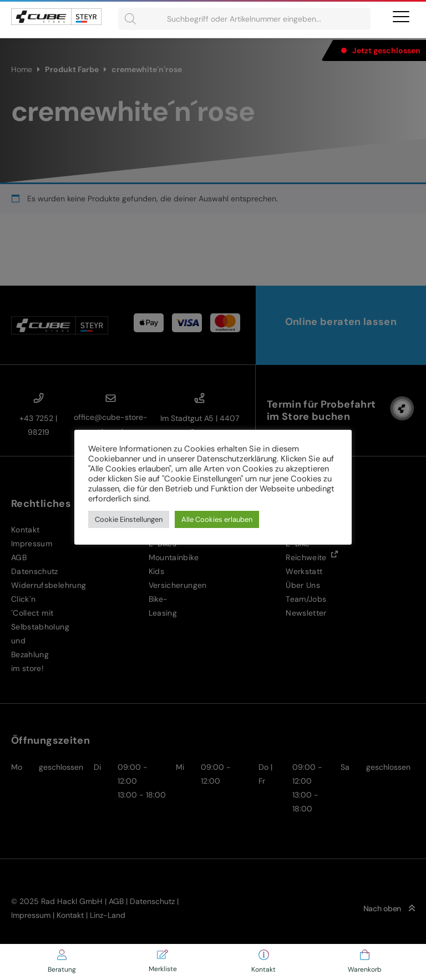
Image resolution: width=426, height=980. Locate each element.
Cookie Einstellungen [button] (129, 519)
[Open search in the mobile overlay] (244, 19)
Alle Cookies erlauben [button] (217, 519)
